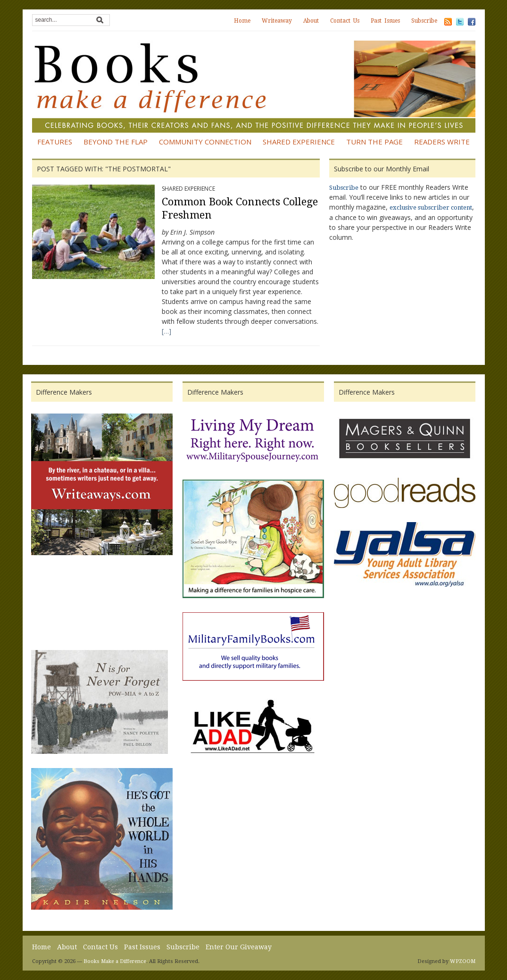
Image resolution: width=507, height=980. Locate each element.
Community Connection (205, 142)
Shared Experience (299, 142)
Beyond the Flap (116, 142)
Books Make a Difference (115, 961)
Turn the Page (374, 142)
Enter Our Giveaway (239, 947)
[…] (166, 331)
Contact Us (345, 21)
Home (242, 21)
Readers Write (442, 142)
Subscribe (424, 21)
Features (55, 142)
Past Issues (385, 21)
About (311, 21)
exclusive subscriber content (431, 207)
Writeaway (277, 21)
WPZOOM (463, 961)
